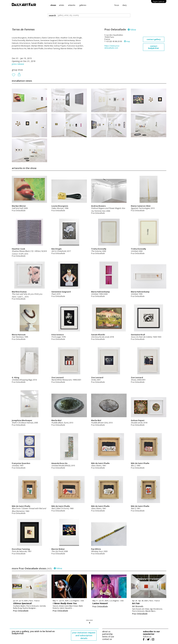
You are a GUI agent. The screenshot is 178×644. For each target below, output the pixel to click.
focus (117, 5)
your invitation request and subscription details (84, 635)
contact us (107, 639)
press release (18, 64)
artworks (72, 5)
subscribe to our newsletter (151, 633)
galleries (83, 5)
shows (53, 5)
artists (61, 5)
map (127, 41)
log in (159, 1)
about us (106, 631)
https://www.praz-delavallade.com (112, 47)
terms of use (108, 637)
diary (125, 5)
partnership (107, 634)
